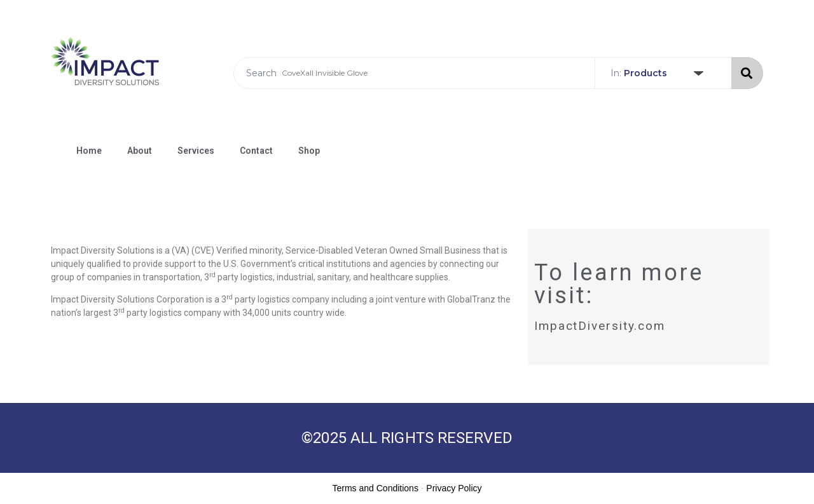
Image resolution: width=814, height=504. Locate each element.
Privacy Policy (454, 488)
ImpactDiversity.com (600, 326)
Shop (309, 151)
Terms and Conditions (376, 488)
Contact (256, 151)
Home (89, 151)
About (140, 151)
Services (196, 151)
